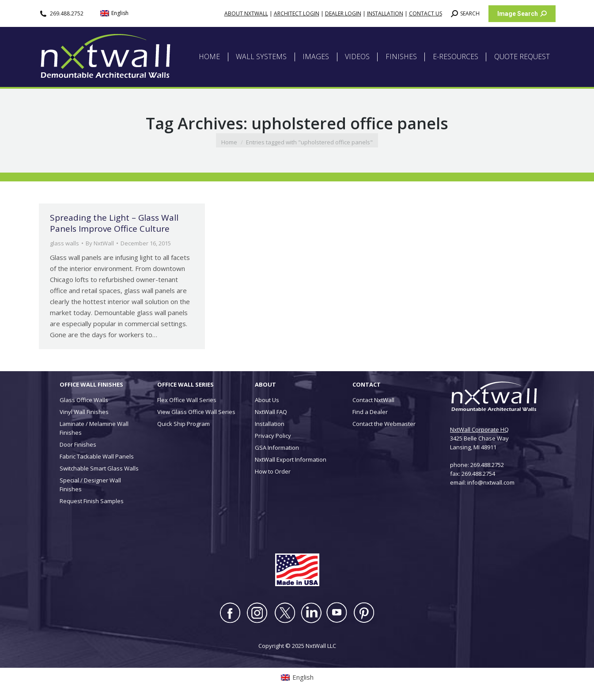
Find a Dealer (370, 412)
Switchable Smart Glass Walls (99, 468)
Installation (270, 424)
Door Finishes (78, 444)
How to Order (273, 471)
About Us (267, 400)
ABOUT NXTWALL (246, 13)
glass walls (64, 243)
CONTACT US (426, 13)
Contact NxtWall (373, 400)
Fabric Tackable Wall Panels (97, 456)
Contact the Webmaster (384, 424)
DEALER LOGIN (343, 13)
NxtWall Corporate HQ (479, 429)
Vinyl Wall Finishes (84, 412)
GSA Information (277, 448)
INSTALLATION (385, 13)
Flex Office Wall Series (187, 400)
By (100, 243)
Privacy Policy (273, 436)
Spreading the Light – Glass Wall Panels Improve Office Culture (114, 223)
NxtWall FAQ (271, 412)
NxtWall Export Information (291, 459)
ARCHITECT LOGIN (297, 13)
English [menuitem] (120, 13)
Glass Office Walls (84, 400)
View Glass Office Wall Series (196, 412)
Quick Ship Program (183, 424)
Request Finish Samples (92, 501)
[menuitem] (114, 13)
